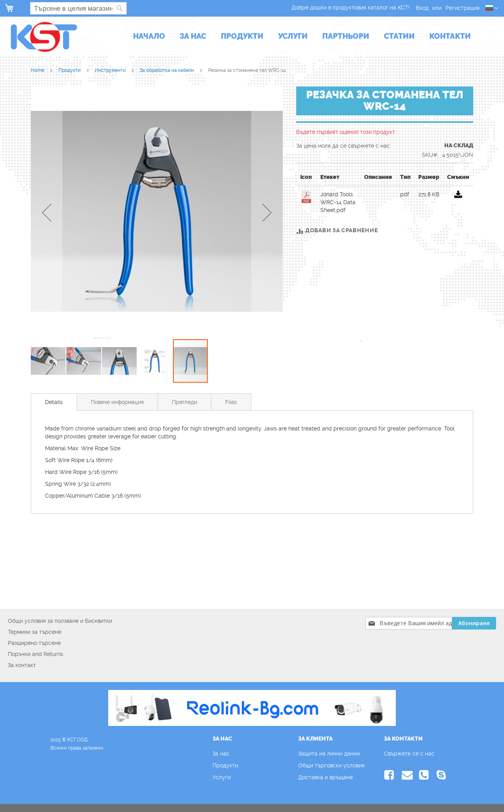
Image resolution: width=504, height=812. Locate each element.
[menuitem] (149, 37)
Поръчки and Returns (36, 654)
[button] (492, 8)
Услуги (222, 777)
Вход (422, 8)
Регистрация (463, 8)
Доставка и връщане (325, 777)
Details (54, 402)
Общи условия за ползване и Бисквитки (60, 621)
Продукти (70, 70)
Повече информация (117, 402)
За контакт (22, 665)
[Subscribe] (474, 623)
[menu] (302, 37)
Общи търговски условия (331, 765)
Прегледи (184, 402)
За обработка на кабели (167, 70)
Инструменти (111, 70)
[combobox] (78, 8)
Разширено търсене (34, 643)
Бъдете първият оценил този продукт (346, 132)
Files (231, 402)
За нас (221, 754)
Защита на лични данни (329, 754)
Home (38, 70)
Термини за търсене (35, 632)
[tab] (54, 402)
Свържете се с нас (409, 754)
